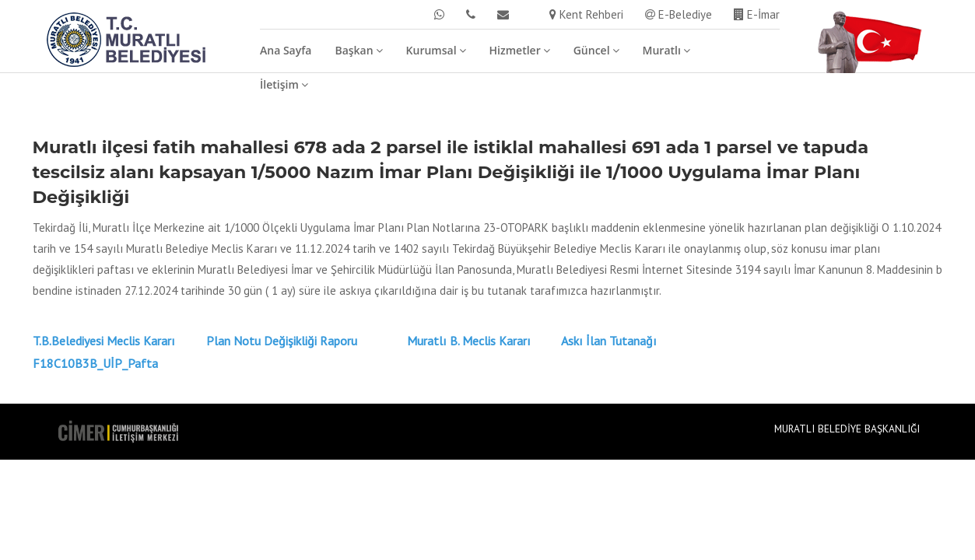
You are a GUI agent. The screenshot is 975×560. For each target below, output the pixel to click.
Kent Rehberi (586, 14)
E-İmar (757, 14)
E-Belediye (679, 14)
